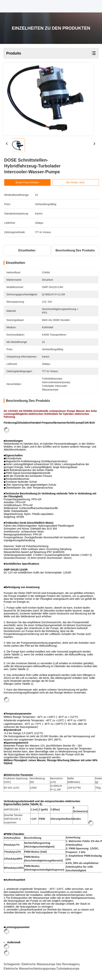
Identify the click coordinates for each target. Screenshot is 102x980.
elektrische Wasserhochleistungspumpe (30, 969)
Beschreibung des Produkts (75, 250)
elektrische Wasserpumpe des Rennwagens (50, 964)
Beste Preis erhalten (33, 182)
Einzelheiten (27, 250)
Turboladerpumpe (68, 969)
